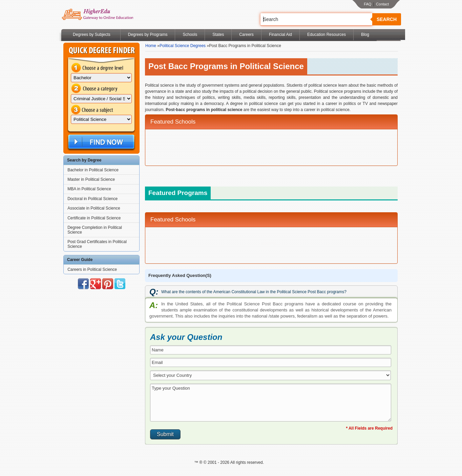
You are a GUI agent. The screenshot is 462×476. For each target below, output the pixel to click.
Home (151, 46)
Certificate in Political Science (94, 218)
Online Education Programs (97, 15)
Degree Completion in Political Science (95, 230)
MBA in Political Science (89, 189)
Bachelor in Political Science (93, 170)
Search (387, 19)
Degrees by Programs (148, 35)
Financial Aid (280, 35)
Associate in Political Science (94, 208)
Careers (246, 35)
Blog (365, 35)
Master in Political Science (91, 179)
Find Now (101, 142)
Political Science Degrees (183, 46)
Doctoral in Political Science (92, 199)
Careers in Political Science (92, 269)
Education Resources (327, 35)
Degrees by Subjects (92, 35)
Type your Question (271, 403)
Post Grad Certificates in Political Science (97, 244)
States (218, 35)
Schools (190, 35)
